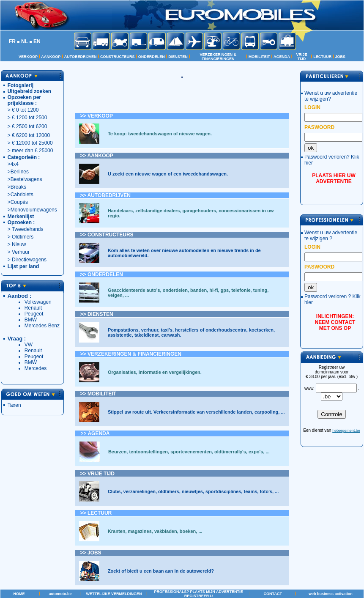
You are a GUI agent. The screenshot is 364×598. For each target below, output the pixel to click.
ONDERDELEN (152, 57)
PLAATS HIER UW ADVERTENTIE (334, 178)
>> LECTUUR (96, 513)
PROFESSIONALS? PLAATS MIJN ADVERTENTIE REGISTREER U (199, 594)
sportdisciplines (223, 491)
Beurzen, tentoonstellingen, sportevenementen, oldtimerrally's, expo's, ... (189, 452)
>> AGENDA (95, 433)
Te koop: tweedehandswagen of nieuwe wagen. (160, 134)
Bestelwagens (26, 179)
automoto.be (60, 594)
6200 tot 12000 (33, 135)
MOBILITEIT (259, 57)
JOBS (341, 57)
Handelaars (120, 211)
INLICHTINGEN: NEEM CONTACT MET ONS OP (335, 322)
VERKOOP (28, 57)
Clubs (114, 491)
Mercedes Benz (42, 326)
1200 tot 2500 (31, 118)
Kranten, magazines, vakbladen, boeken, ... (155, 531)
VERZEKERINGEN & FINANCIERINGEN (218, 57)
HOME (19, 594)
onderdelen (175, 290)
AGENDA (282, 57)
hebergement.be (346, 431)
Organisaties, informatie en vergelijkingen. (155, 372)
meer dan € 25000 (32, 151)
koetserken (261, 330)
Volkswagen (38, 302)
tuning (260, 290)
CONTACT (273, 594)
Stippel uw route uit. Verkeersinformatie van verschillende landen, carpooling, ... (196, 412)
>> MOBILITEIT (98, 394)
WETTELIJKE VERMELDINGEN (114, 594)
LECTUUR (322, 57)
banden (198, 290)
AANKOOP (51, 57)
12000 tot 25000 (34, 143)
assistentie (120, 335)
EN (37, 41)
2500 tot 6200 (31, 126)
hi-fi (213, 290)
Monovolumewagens (34, 210)
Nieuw (19, 244)
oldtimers (169, 491)
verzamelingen (140, 491)
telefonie (240, 290)
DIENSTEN (178, 57)
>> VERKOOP (97, 116)
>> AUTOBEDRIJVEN (105, 195)
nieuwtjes (192, 491)
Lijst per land (23, 266)
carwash (170, 335)
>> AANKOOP (97, 156)
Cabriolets (22, 195)
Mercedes (36, 368)
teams (250, 491)
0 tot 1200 (27, 110)
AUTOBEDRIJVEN (81, 57)
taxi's (167, 330)
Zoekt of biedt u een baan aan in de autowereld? (161, 571)
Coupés (19, 202)
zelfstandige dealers (157, 211)
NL (25, 41)
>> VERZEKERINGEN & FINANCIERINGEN (131, 354)
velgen (115, 295)
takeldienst (146, 335)
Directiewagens (29, 260)
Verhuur (21, 252)
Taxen (14, 405)
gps (225, 290)
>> (102, 274)
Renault (33, 308)
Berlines (20, 172)
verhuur (150, 330)
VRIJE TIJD (302, 57)
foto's (265, 491)
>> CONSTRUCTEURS (107, 235)
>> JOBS (91, 553)
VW (29, 345)
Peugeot (34, 314)
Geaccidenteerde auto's (134, 290)
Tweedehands (28, 229)
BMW (31, 320)
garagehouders (199, 211)
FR (12, 41)
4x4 (15, 164)
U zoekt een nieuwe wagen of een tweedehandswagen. (168, 174)
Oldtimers (22, 237)
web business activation (331, 594)
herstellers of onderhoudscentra (211, 330)
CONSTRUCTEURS (118, 57)
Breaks (18, 187)
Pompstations (123, 330)
